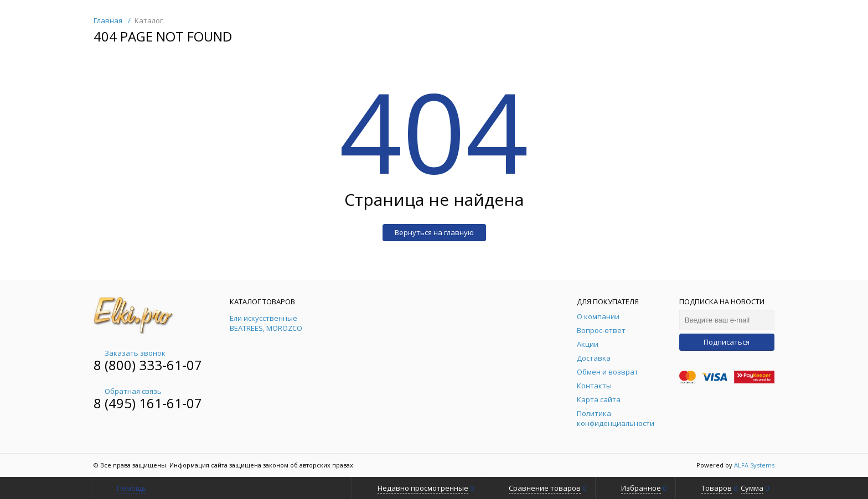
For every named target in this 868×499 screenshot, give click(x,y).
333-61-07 (170, 365)
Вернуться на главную (434, 232)
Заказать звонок (130, 353)
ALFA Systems (754, 465)
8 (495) (116, 403)
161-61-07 (170, 403)
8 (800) (116, 365)
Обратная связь (128, 391)
